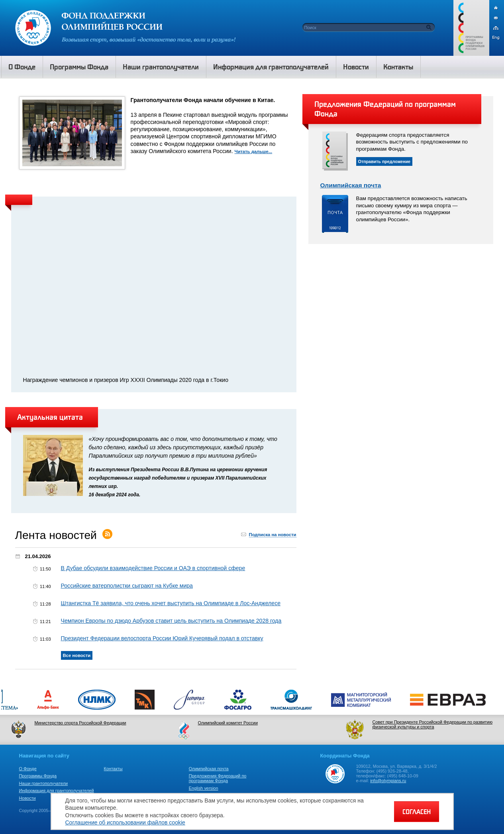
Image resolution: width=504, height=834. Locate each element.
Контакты (113, 769)
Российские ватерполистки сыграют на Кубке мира (127, 586)
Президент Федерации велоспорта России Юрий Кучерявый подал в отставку (162, 638)
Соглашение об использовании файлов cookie (125, 822)
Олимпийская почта (351, 185)
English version (204, 788)
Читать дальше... (254, 151)
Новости (27, 798)
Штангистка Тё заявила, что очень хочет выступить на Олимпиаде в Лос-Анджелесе (171, 603)
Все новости (77, 655)
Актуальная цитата (50, 417)
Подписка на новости (273, 535)
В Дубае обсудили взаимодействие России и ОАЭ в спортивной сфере (153, 568)
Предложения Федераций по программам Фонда (218, 778)
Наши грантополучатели (44, 783)
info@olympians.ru (388, 781)
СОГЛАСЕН (417, 812)
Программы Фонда (38, 776)
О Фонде (28, 769)
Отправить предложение (384, 161)
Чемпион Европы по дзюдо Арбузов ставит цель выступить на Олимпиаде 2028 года (171, 621)
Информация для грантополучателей (57, 791)
